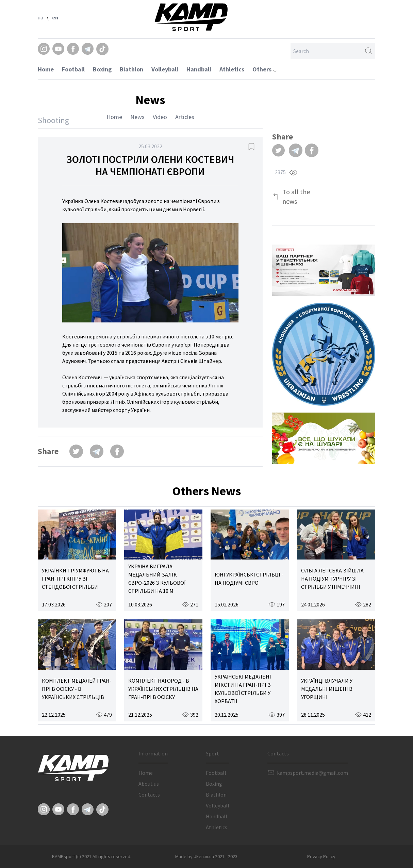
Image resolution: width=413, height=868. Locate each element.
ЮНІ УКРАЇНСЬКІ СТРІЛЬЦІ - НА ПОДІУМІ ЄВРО (249, 579)
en (55, 17)
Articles (185, 117)
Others (265, 69)
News (137, 117)
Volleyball (165, 69)
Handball (199, 69)
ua (40, 17)
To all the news (296, 196)
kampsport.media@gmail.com (312, 773)
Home (46, 69)
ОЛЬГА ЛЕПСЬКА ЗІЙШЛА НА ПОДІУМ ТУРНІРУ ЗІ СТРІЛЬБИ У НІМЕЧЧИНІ (332, 579)
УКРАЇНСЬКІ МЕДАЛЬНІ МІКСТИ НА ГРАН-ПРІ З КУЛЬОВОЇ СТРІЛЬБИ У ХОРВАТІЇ (243, 689)
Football (73, 69)
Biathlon (131, 69)
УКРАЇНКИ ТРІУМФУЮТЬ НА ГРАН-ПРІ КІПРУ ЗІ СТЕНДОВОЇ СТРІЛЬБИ (75, 579)
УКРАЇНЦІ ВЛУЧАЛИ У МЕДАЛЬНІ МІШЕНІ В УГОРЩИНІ (327, 689)
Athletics (232, 69)
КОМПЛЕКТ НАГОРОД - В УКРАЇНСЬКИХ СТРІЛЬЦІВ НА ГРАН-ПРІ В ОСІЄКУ (163, 689)
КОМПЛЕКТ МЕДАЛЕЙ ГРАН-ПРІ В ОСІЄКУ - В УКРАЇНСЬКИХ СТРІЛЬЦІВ (77, 689)
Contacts (149, 795)
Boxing (102, 69)
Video (160, 117)
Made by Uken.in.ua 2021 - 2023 (206, 856)
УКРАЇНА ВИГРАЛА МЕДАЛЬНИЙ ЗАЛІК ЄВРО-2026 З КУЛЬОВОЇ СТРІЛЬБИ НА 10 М (157, 579)
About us (149, 784)
